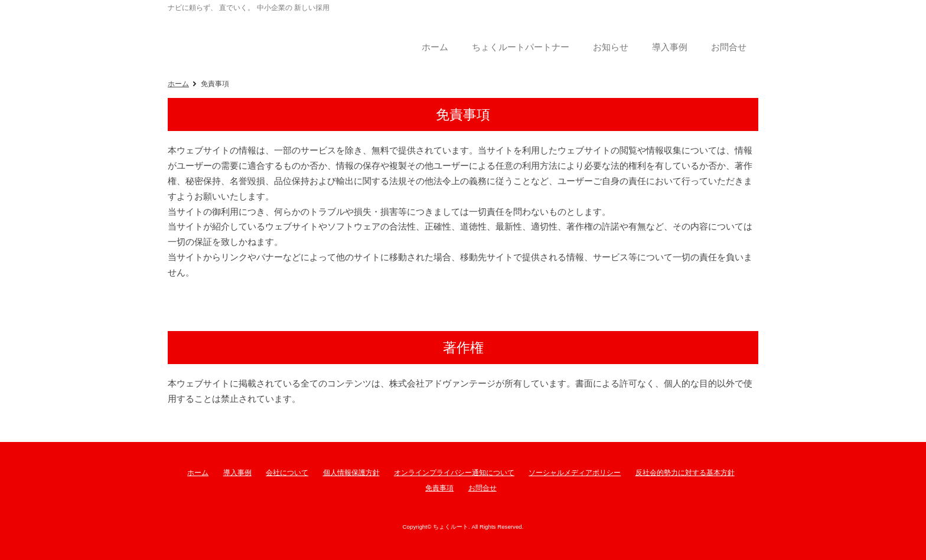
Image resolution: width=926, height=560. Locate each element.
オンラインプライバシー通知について (454, 473)
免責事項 (439, 488)
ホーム (178, 84)
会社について (287, 473)
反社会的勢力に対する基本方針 (685, 473)
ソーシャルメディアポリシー (575, 473)
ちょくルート (262, 38)
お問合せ (482, 488)
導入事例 (237, 473)
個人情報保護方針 (351, 473)
